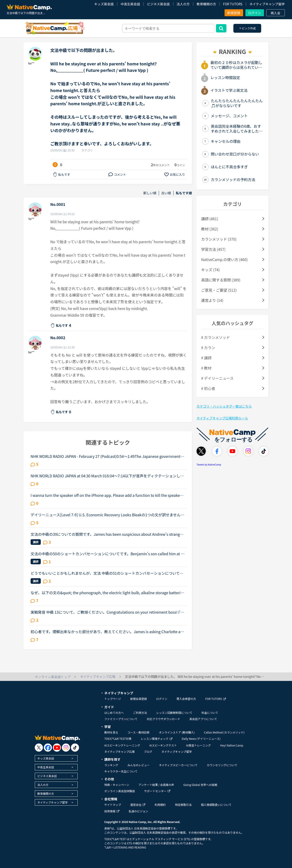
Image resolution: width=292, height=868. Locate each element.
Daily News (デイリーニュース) (201, 739)
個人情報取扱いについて (216, 805)
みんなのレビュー (139, 765)
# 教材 (206, 368)
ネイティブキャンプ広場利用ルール (222, 418)
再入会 (276, 13)
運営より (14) (212, 300)
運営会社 (138, 805)
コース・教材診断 (138, 732)
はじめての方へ (114, 713)
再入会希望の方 (186, 699)
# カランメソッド (216, 337)
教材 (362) (210, 229)
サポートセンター (157, 791)
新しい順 (150, 193)
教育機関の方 (206, 4)
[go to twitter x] (39, 748)
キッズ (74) (210, 270)
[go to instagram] (66, 748)
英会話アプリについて (203, 719)
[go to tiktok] (75, 748)
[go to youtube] (57, 748)
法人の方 (183, 4)
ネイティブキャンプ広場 (119, 752)
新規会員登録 (139, 699)
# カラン (208, 348)
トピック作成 (247, 28)
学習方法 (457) (213, 249)
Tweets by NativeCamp (209, 464)
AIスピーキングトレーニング (122, 745)
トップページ (113, 699)
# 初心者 (208, 388)
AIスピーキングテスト (163, 745)
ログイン (255, 13)
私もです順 (184, 193)
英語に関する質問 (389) (221, 280)
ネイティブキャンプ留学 (267, 4)
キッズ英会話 (104, 4)
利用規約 (160, 805)
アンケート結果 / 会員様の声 (156, 785)
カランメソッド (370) (219, 239)
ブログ (148, 752)
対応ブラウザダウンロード (163, 719)
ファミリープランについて (121, 719)
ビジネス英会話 (158, 4)
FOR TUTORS (233, 4)
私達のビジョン (138, 811)
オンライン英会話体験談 (120, 791)
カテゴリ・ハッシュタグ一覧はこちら (224, 406)
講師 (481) (210, 219)
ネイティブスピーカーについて (178, 765)
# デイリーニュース (217, 378)
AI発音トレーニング (198, 745)
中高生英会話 (130, 4)
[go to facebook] (48, 748)
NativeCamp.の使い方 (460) (224, 259)
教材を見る (111, 732)
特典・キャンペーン (117, 785)
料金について (210, 713)
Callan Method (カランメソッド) (224, 732)
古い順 (166, 193)
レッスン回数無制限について (174, 713)
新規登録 (234, 13)
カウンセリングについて (222, 765)
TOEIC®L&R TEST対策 (118, 739)
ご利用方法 (140, 713)
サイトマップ (113, 805)
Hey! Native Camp (232, 745)
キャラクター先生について (121, 771)
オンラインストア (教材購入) (177, 732)
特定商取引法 (183, 805)
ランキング (111, 765)
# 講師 (206, 358)
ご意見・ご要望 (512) (219, 290)
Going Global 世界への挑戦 (200, 785)
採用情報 (112, 811)
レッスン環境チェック (157, 739)
